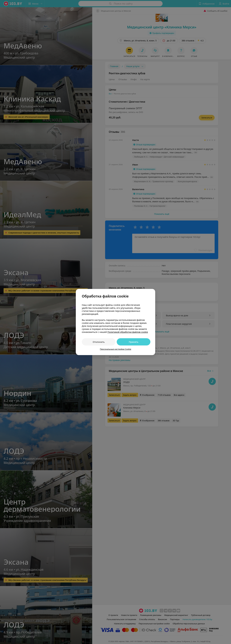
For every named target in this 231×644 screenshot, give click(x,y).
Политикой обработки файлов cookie (128, 332)
